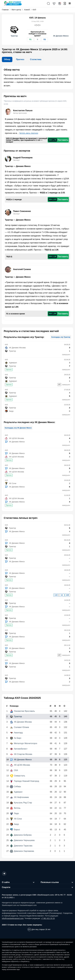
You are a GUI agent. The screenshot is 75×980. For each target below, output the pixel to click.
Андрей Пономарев (23, 158)
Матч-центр (16, 10)
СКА (14, 770)
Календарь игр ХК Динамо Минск (18, 428)
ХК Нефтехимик (19, 797)
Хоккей (27, 10)
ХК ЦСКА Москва (20, 765)
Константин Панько (23, 111)
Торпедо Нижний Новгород (25, 781)
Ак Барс (16, 738)
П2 (45, 39)
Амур (14, 824)
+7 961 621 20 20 (48, 918)
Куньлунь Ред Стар (21, 803)
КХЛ (34, 10)
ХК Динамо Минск (21, 760)
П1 (30, 39)
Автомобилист (19, 749)
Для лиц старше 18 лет (41, 929)
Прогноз (9, 370)
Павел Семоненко (22, 211)
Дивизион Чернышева (22, 840)
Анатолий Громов (22, 269)
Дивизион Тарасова (21, 846)
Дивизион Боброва (21, 835)
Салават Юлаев (19, 727)
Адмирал (16, 792)
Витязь (15, 808)
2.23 (56, 595)
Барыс (15, 830)
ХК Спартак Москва (21, 754)
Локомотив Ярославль (22, 711)
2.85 (67, 595)
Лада (14, 813)
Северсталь (18, 776)
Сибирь (16, 786)
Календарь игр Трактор (61, 337)
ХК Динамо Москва (21, 722)
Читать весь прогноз (29, 133)
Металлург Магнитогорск (24, 743)
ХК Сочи (16, 819)
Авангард (16, 733)
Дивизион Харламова (22, 851)
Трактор (16, 716)
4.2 (62, 595)
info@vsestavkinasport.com (13, 918)
